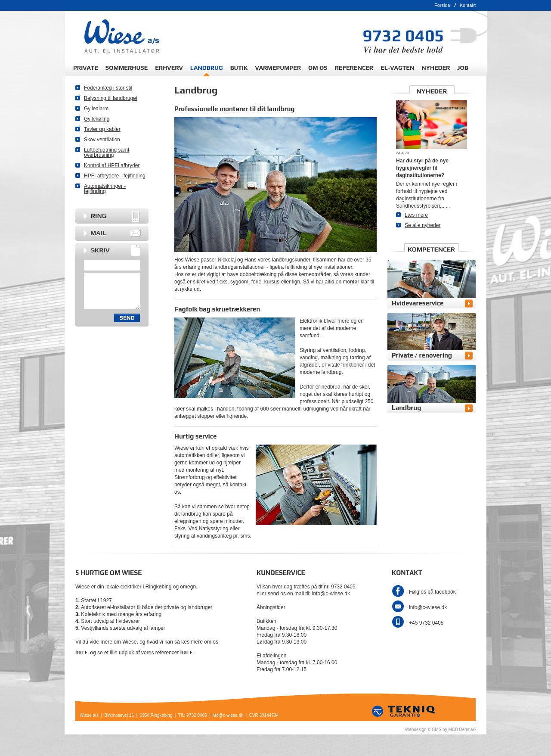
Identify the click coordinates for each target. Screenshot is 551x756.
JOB (463, 68)
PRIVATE (86, 68)
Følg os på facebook (432, 592)
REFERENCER (354, 68)
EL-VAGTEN (397, 68)
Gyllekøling (97, 119)
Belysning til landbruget (111, 98)
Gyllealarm (96, 109)
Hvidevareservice (418, 303)
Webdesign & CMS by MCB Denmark (441, 730)
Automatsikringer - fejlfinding (105, 189)
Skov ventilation (102, 140)
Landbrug (406, 408)
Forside (442, 5)
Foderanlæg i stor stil (108, 88)
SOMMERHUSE (127, 68)
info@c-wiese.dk (428, 607)
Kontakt (468, 5)
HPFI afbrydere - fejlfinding (115, 176)
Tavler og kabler (102, 129)
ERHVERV (169, 68)
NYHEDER (436, 68)
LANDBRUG (207, 68)
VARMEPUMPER (278, 68)
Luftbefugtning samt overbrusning (107, 152)
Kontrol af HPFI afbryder (112, 165)
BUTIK (239, 68)
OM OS (318, 68)
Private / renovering (422, 355)
